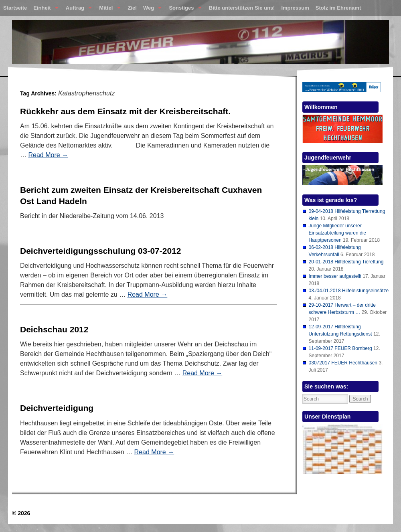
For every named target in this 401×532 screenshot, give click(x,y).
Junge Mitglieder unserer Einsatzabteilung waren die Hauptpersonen (337, 233)
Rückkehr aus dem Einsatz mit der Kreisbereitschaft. (125, 111)
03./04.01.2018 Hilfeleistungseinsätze (349, 291)
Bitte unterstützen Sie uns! (242, 8)
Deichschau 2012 (54, 329)
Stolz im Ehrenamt (338, 8)
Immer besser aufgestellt (335, 276)
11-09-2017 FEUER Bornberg (340, 348)
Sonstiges (183, 10)
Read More (48, 155)
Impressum (295, 8)
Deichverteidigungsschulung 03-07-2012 (100, 251)
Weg (151, 10)
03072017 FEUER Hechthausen (343, 363)
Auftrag (77, 10)
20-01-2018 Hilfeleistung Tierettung (346, 262)
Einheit (44, 10)
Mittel (108, 10)
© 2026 (21, 513)
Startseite (15, 8)
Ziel (132, 8)
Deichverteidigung (57, 408)
